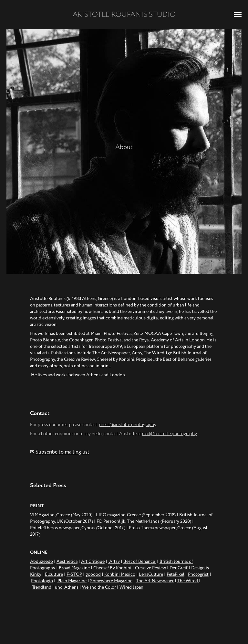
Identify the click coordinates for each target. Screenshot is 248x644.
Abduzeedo (41, 561)
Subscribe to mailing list (62, 452)
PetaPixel (176, 574)
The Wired (188, 581)
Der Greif (179, 568)
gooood (93, 574)
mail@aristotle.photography (170, 434)
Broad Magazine (74, 568)
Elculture (54, 574)
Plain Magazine (72, 581)
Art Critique (93, 561)
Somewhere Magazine (111, 581)
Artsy (114, 561)
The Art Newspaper (155, 581)
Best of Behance (140, 561)
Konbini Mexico (120, 574)
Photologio (42, 581)
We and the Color (99, 587)
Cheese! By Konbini (112, 568)
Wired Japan (131, 587)
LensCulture (151, 574)
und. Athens (67, 587)
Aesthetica (67, 561)
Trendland (42, 587)
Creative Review (150, 568)
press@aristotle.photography (128, 425)
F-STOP (74, 574)
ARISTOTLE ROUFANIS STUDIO (124, 15)
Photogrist (198, 574)
